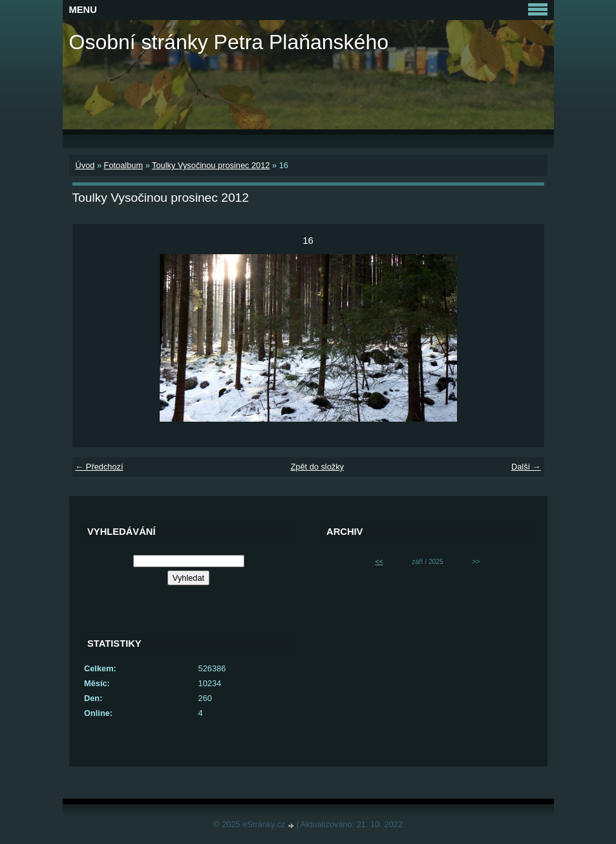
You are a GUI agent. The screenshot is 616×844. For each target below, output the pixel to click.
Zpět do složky (317, 467)
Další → (526, 467)
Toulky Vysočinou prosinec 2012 (211, 165)
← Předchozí (100, 467)
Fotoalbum (123, 165)
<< (379, 562)
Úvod (85, 165)
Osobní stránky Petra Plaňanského (229, 42)
